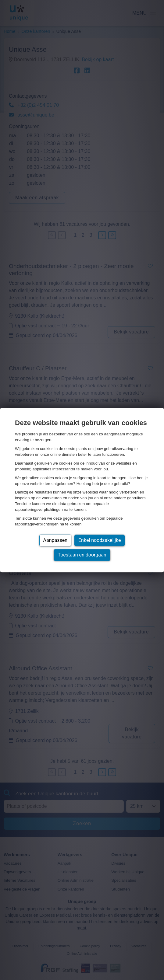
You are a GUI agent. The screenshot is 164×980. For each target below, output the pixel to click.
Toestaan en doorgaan (82, 555)
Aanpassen (55, 540)
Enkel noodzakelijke (100, 540)
